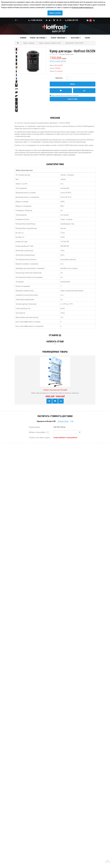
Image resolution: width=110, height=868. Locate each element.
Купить (73, 84)
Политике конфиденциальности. (83, 7)
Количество (59, 78)
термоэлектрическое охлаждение (63, 96)
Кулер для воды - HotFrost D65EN (74, 43)
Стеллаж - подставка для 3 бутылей (55, 390)
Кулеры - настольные (38, 38)
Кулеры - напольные (58, 38)
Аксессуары (75, 38)
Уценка (87, 38)
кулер (53, 96)
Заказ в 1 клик (73, 99)
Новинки (23, 38)
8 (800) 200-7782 (72, 20)
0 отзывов (62, 54)
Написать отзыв (69, 54)
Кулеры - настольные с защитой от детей (50, 43)
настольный (75, 96)
